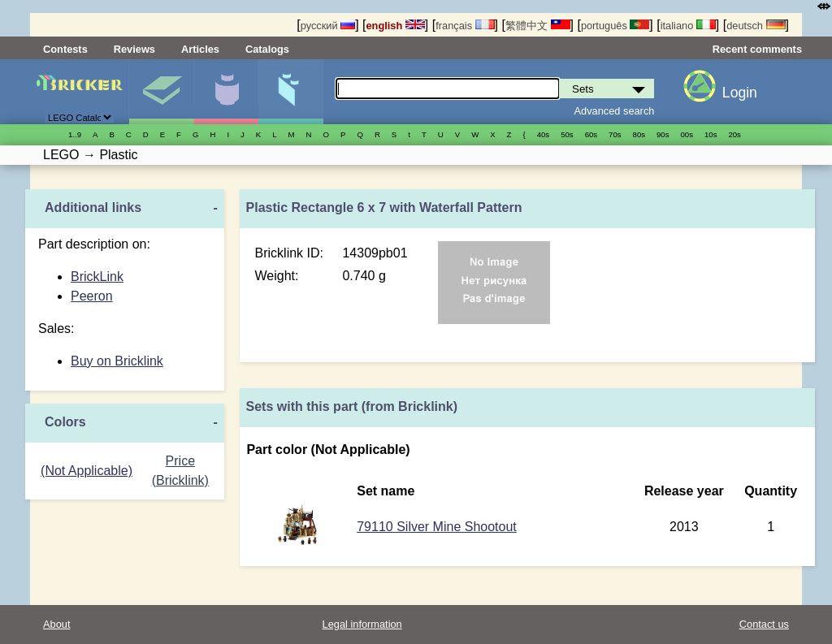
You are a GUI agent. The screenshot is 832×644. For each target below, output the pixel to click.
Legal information (362, 624)
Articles (200, 49)
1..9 (75, 134)
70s (615, 134)
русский (328, 26)
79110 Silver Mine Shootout (437, 527)
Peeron (92, 296)
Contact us (764, 624)
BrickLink (97, 277)
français (465, 26)
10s (711, 134)
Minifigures (226, 92)
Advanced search (615, 111)
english (396, 26)
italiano (688, 26)
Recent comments (757, 49)
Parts (290, 92)
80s (639, 134)
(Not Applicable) (87, 471)
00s (687, 134)
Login (740, 93)
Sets (161, 92)
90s (663, 134)
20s (734, 134)
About (56, 624)
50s (567, 134)
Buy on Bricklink (117, 361)
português (615, 26)
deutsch (756, 26)
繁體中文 (538, 26)
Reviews (134, 49)
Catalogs (267, 49)
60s (591, 134)
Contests (65, 49)
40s (543, 134)
